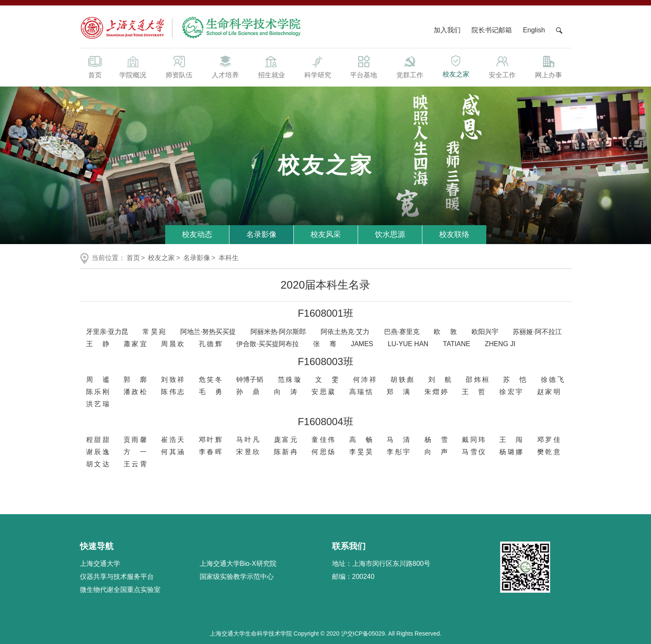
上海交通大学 (100, 564)
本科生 (229, 258)
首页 (95, 66)
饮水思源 (390, 234)
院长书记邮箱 (492, 30)
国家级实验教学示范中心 (237, 577)
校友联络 (454, 234)
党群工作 (410, 66)
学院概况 (133, 66)
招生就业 (271, 66)
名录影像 (261, 234)
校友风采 (326, 234)
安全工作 (502, 66)
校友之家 (456, 66)
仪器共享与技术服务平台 (117, 577)
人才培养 (225, 66)
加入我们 (448, 30)
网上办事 (548, 66)
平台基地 (364, 66)
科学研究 (318, 66)
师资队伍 (179, 66)
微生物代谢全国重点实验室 (120, 590)
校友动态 (197, 234)
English (534, 30)
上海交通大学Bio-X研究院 (238, 564)
